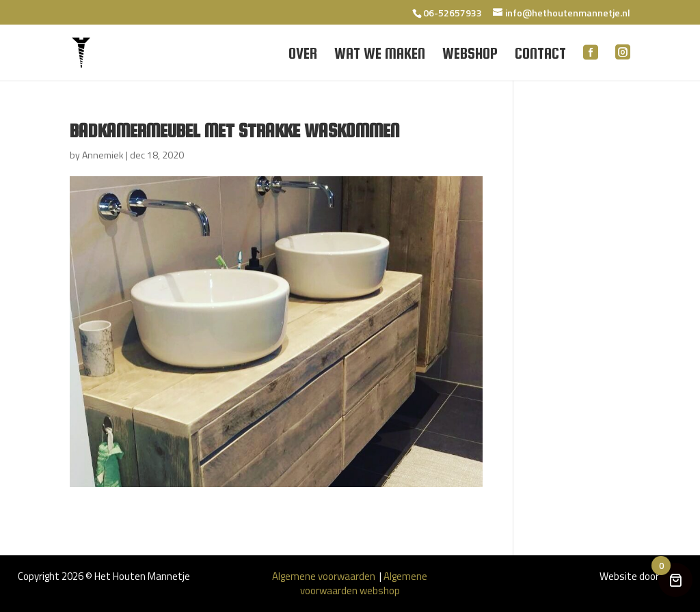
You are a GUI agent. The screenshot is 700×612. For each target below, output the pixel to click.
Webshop (470, 55)
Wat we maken (380, 55)
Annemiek (103, 155)
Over (303, 55)
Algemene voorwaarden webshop (364, 583)
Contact (540, 55)
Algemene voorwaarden (325, 576)
